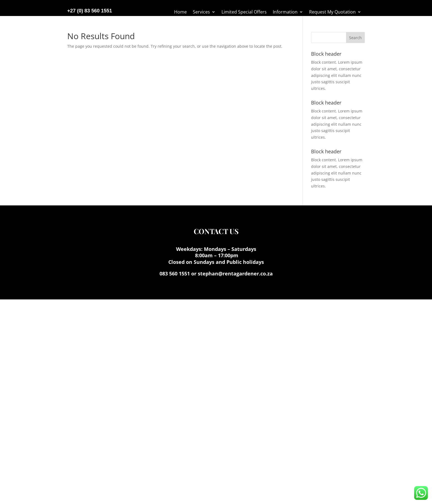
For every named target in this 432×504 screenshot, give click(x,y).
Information (285, 12)
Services (201, 12)
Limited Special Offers (244, 12)
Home (180, 12)
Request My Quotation (332, 12)
